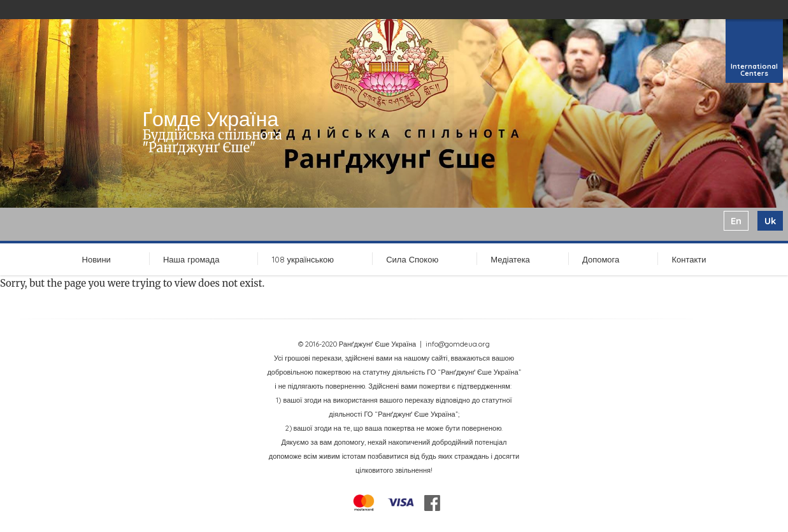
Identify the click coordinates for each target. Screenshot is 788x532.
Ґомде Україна (210, 119)
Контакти (689, 259)
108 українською (303, 259)
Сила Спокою (412, 259)
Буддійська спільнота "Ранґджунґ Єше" (212, 141)
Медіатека (510, 259)
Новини (97, 259)
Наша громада (191, 259)
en (736, 221)
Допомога (601, 259)
